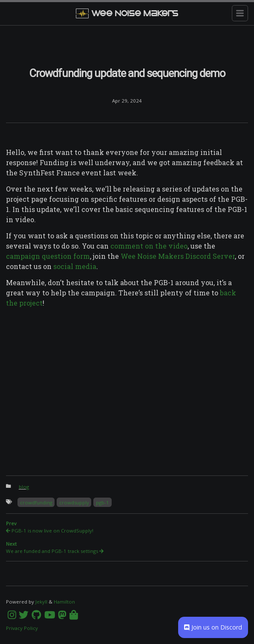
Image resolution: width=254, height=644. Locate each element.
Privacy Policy (22, 628)
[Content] (127, 341)
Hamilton (64, 602)
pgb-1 (102, 502)
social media (75, 266)
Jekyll (41, 602)
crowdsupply (74, 502)
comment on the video (149, 246)
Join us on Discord (213, 627)
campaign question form (48, 256)
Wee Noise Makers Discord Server (178, 256)
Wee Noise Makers (127, 13)
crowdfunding (36, 502)
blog (24, 487)
